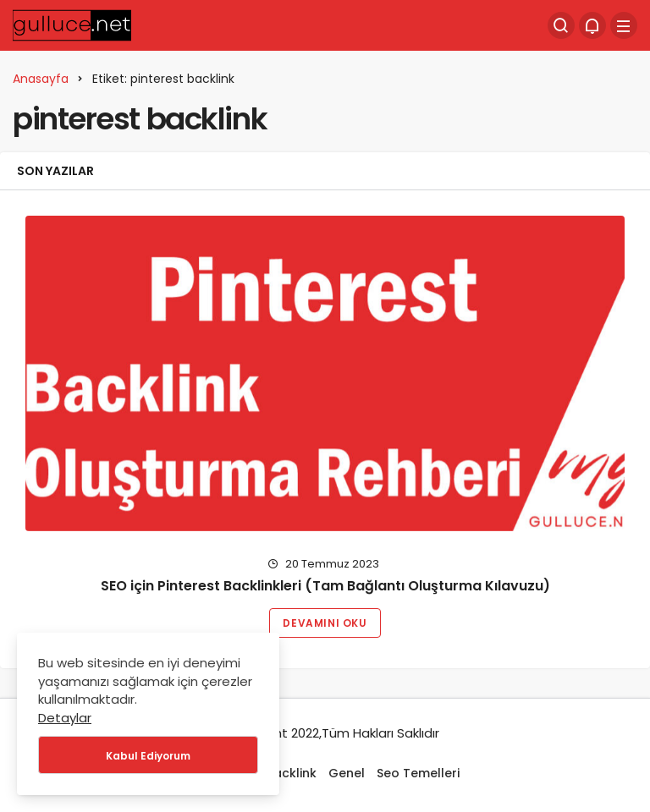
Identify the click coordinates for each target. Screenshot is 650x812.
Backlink (291, 773)
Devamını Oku (325, 623)
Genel (347, 773)
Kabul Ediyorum (148, 756)
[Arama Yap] (561, 25)
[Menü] (624, 25)
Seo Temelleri (418, 773)
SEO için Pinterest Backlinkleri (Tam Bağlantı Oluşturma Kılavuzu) (325, 586)
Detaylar (65, 718)
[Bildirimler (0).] (592, 25)
